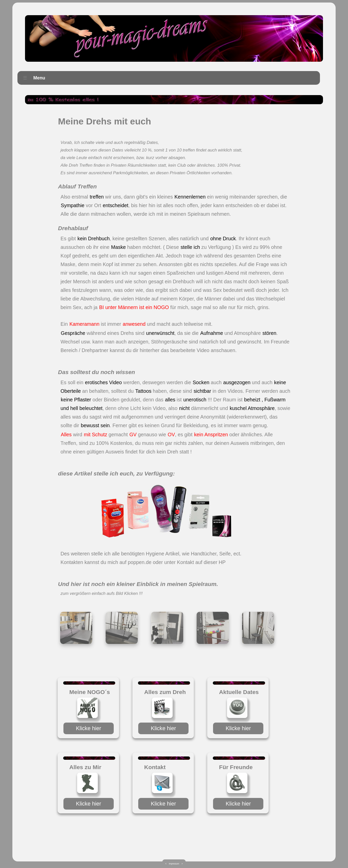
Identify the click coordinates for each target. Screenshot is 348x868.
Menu (33, 78)
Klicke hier (89, 728)
